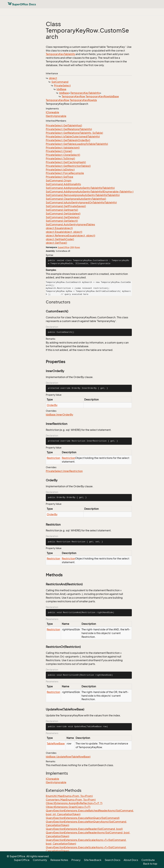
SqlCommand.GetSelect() (62, 221)
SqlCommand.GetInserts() (62, 210)
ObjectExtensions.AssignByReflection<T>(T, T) (74, 803)
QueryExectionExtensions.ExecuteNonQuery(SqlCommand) (83, 818)
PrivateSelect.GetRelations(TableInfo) (69, 129)
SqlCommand (60, 82)
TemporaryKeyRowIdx (83, 100)
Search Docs (113, 860)
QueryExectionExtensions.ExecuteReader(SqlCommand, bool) (84, 829)
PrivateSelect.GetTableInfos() (64, 125)
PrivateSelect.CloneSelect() (63, 155)
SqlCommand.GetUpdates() (63, 214)
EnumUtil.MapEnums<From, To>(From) (69, 796)
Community (40, 860)
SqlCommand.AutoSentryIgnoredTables (70, 224)
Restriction (53, 458)
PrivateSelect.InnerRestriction (64, 471)
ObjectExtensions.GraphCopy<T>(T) (68, 807)
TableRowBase (56, 743)
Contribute (148, 860)
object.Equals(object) (59, 228)
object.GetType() (56, 243)
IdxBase (61, 89)
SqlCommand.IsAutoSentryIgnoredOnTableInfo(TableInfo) (81, 202)
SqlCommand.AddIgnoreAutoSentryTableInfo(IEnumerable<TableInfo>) (90, 192)
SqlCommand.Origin (59, 180)
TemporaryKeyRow (73, 96)
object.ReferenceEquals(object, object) (70, 236)
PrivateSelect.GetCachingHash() (66, 162)
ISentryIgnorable (56, 116)
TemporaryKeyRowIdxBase (102, 96)
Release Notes (59, 860)
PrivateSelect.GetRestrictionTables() (68, 166)
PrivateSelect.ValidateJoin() (63, 148)
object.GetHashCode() (60, 239)
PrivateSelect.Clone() (59, 151)
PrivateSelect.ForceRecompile (65, 173)
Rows (77, 247)
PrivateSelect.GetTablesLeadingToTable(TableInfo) (77, 144)
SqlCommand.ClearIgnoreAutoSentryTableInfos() (76, 199)
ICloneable (52, 112)
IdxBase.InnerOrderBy (59, 415)
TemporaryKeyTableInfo (60, 54)
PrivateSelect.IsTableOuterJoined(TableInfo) (73, 137)
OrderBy (52, 405)
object (53, 78)
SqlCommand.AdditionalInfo (63, 184)
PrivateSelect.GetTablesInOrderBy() (68, 140)
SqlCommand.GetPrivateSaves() (66, 206)
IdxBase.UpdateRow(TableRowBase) (68, 757)
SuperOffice (64, 247)
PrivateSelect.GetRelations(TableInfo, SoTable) (74, 133)
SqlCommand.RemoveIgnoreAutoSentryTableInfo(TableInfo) (83, 195)
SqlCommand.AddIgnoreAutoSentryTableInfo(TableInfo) (80, 188)
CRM (72, 247)
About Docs (131, 860)
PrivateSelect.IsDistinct (60, 170)
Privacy (76, 860)
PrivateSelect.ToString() (60, 159)
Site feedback (93, 860)
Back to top (150, 864)
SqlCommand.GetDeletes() (63, 217)
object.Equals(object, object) (64, 232)
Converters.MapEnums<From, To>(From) (71, 800)
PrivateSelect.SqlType (59, 177)
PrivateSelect (62, 86)
